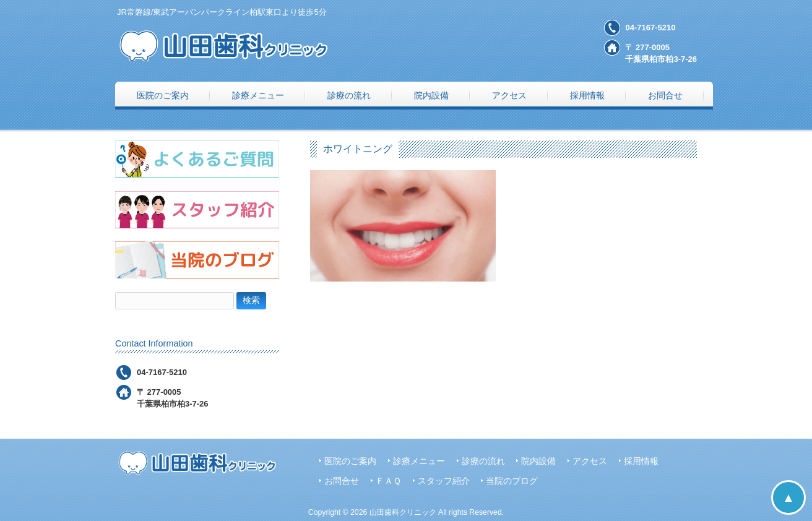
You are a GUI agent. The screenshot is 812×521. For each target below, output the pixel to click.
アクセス (590, 461)
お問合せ (342, 481)
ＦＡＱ (388, 481)
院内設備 (538, 461)
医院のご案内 (350, 461)
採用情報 (641, 461)
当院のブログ (512, 481)
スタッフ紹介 (444, 481)
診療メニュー (419, 461)
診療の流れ (483, 461)
